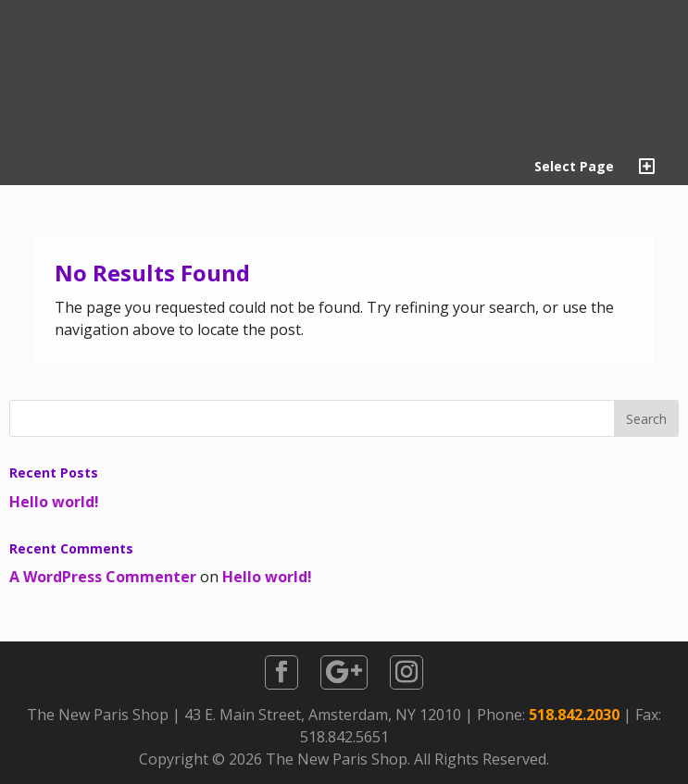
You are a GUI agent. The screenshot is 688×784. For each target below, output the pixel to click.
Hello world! (54, 502)
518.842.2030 (574, 715)
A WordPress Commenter (103, 577)
